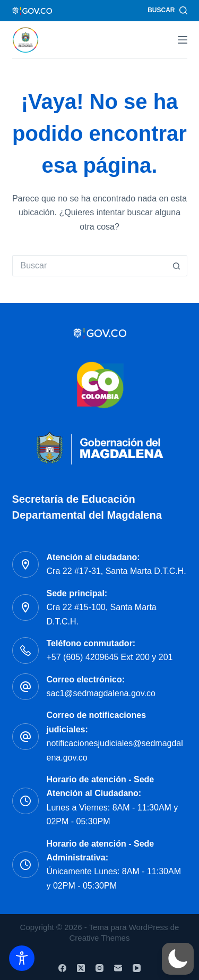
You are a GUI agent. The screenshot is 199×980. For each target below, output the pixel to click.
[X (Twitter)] (81, 968)
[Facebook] (62, 968)
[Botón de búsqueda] (177, 266)
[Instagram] (99, 968)
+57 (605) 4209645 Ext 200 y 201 (110, 657)
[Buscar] (167, 11)
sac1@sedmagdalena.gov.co (101, 693)
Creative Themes (100, 938)
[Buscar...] (89, 266)
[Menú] (183, 40)
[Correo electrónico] (118, 968)
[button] (178, 959)
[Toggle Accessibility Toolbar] (22, 958)
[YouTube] (137, 968)
